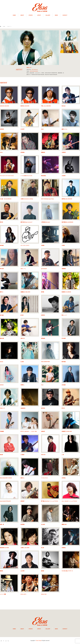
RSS (8, 641)
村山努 (43, 548)
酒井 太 (2, 292)
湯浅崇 (43, 571)
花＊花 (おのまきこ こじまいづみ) (29, 431)
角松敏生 (2, 245)
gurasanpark (44, 269)
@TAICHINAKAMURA (34, 71)
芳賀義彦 (2, 431)
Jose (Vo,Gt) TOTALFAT (5, 501)
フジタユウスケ (44, 478)
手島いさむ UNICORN (46, 106)
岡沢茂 (1, 222)
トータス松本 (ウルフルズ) (26, 176)
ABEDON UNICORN (4, 106)
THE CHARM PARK (45, 362)
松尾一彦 (2, 524)
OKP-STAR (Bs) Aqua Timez (47, 199)
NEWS (56, 15)
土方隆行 (22, 455)
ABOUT (22, 15)
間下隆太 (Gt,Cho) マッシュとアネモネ (50, 501)
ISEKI (42, 129)
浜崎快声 (43, 431)
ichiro (1, 152)
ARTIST (39, 15)
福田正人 (22, 478)
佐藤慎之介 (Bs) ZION (25, 292)
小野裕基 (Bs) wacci (46, 222)
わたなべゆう (23, 594)
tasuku (2, 362)
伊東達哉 (22, 152)
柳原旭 (1, 571)
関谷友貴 (2, 338)
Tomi (42, 385)
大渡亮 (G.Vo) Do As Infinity (27, 199)
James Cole (44, 594)
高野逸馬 (43, 338)
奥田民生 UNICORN (25, 106)
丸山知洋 (43, 524)
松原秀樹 (22, 524)
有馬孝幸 (2, 129)
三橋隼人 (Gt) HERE (25, 548)
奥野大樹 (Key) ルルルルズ (26, 222)
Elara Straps (39, 641)
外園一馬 (22, 338)
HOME (14, 15)
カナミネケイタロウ (25, 245)
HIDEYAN (43, 455)
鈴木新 (22, 315)
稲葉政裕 (43, 152)
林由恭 (1, 455)
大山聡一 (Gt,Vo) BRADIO (6, 199)
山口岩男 (22, 571)
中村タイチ (2, 408)
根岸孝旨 (43, 408)
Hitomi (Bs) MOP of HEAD (6, 478)
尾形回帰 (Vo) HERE (4, 548)
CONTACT (65, 15)
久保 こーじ (23, 269)
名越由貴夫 (23, 408)
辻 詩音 (22, 362)
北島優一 (43, 245)
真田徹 (43, 292)
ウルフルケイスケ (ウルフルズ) (7, 176)
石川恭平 (22, 129)
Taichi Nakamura (35, 70)
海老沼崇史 (44, 176)
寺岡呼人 (22, 385)
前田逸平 (22, 501)
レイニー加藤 (3, 594)
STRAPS (31, 15)
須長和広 (43, 315)
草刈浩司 (2, 269)
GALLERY (48, 15)
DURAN (2, 385)
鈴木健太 (2, 315)
